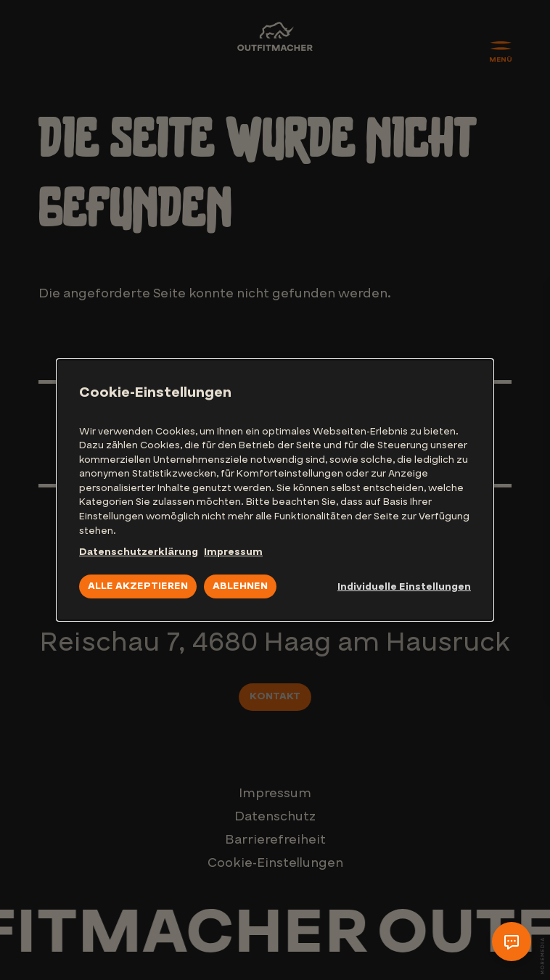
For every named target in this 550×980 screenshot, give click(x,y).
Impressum (233, 552)
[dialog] (275, 490)
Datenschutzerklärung (139, 552)
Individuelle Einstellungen (404, 587)
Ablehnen (240, 586)
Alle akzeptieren (138, 586)
